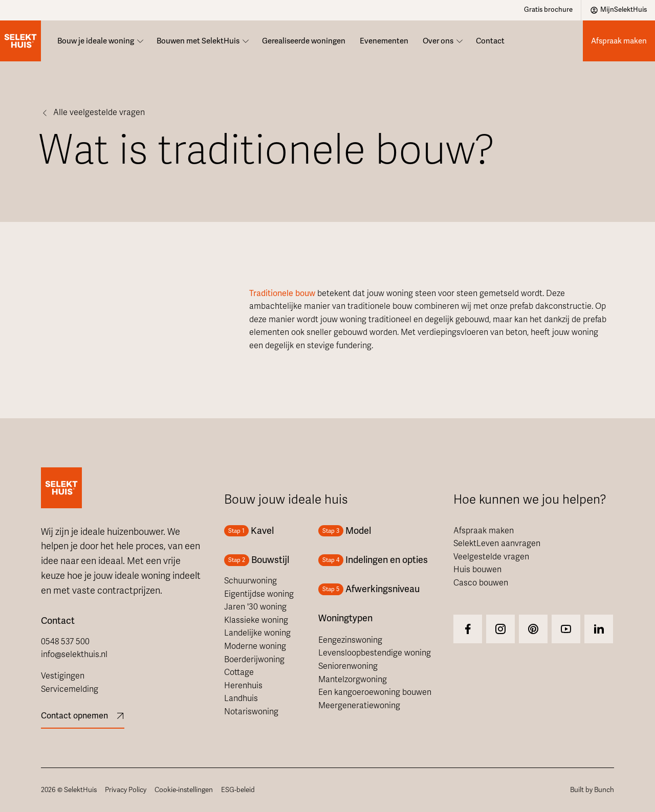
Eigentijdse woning (259, 594)
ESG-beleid (238, 790)
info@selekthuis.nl (74, 655)
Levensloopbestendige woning (375, 653)
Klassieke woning (256, 620)
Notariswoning (251, 712)
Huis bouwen (477, 570)
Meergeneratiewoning (359, 706)
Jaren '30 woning (255, 607)
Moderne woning (255, 646)
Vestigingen (63, 676)
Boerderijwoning (254, 660)
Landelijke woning (257, 633)
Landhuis (241, 698)
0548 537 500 (65, 642)
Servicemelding (70, 689)
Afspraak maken (484, 531)
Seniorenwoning (348, 666)
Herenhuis (243, 686)
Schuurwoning (250, 581)
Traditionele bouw (282, 294)
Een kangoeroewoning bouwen (375, 692)
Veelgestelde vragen (491, 557)
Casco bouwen (481, 583)
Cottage (239, 672)
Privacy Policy (126, 790)
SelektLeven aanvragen (497, 544)
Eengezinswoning (350, 640)
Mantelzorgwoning (353, 680)
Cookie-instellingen (184, 790)
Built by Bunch (592, 790)
